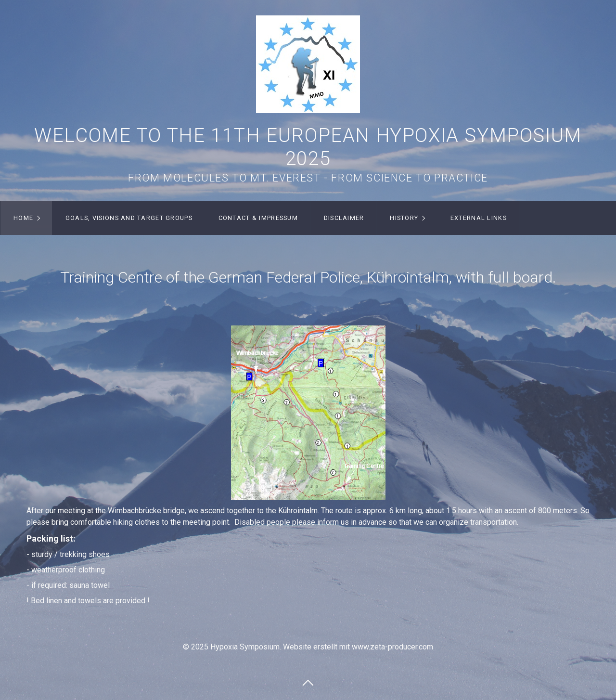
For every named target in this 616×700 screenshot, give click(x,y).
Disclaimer (344, 218)
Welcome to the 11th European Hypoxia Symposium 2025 (308, 147)
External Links (479, 218)
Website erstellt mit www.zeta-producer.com (358, 647)
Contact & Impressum (258, 218)
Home (23, 218)
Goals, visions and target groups (129, 218)
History (404, 218)
